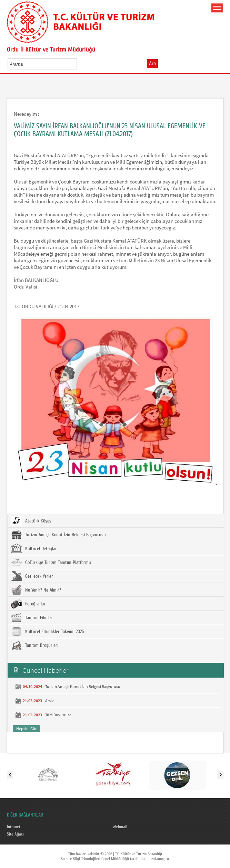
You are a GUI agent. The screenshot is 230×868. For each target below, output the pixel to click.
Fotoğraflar (28, 604)
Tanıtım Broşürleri (35, 645)
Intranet (14, 827)
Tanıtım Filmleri (32, 617)
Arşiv (49, 701)
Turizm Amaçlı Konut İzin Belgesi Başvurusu (58, 535)
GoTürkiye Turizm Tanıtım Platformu (51, 562)
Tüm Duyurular (58, 715)
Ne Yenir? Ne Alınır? (36, 590)
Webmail (120, 827)
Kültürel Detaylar (34, 548)
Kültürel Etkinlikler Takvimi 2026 (47, 631)
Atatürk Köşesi (32, 521)
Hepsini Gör (26, 729)
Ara (152, 64)
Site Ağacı (15, 834)
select (79, 64)
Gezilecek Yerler (32, 576)
